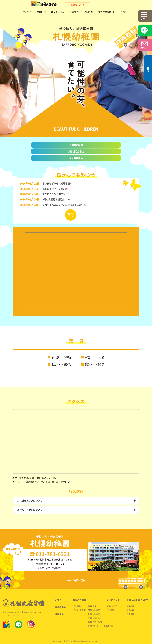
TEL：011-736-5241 (11, 608)
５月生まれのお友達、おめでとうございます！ (66, 204)
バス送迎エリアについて (30, 497)
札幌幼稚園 (92, 599)
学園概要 (130, 599)
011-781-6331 (78, 547)
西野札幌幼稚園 (94, 603)
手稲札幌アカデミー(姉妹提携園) (101, 619)
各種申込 (125, 12)
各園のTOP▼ (77, 5)
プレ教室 (88, 12)
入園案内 (74, 12)
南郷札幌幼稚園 (94, 607)
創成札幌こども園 (95, 615)
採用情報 (130, 607)
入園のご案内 (76, 145)
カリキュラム (58, 12)
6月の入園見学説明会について (58, 198)
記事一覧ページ (71, 214)
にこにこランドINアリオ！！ (57, 193)
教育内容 (41, 12)
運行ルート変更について (30, 507)
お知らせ (27, 12)
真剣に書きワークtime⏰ (55, 188)
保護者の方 (60, 600)
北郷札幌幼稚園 (94, 611)
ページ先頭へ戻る (76, 574)
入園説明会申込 (76, 151)
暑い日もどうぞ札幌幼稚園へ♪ (58, 182)
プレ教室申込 (76, 158)
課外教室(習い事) (107, 12)
